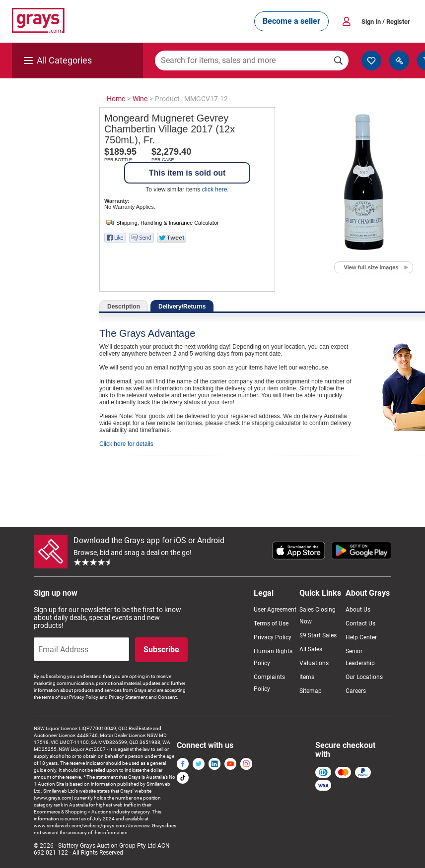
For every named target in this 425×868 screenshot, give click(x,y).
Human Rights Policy (273, 657)
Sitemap (311, 691)
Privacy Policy (273, 637)
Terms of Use (271, 623)
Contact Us (360, 623)
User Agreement (275, 610)
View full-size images (371, 267)
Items (307, 677)
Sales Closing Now (318, 616)
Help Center (361, 637)
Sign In (386, 22)
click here (215, 189)
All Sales (311, 649)
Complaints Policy (269, 683)
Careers (356, 691)
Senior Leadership (360, 657)
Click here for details (126, 444)
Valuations (314, 663)
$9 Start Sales (318, 635)
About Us (358, 610)
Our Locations (364, 677)
